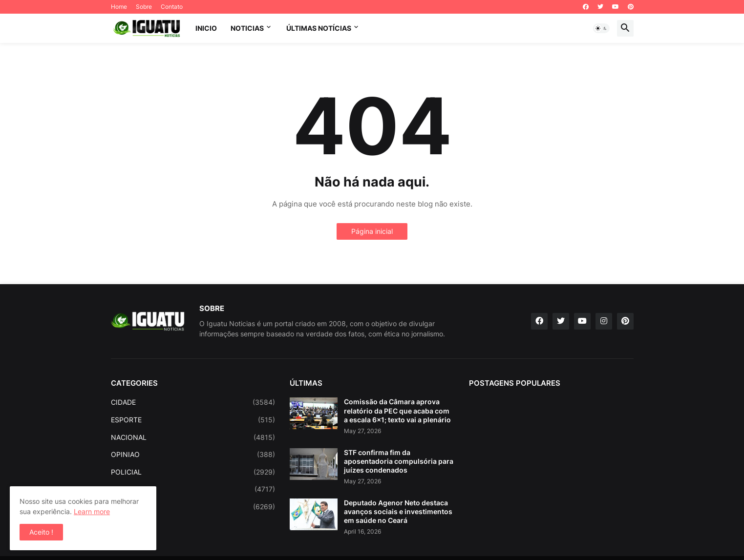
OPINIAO (193, 455)
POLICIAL (193, 472)
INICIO (206, 28)
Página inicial (372, 231)
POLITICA (193, 489)
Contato (172, 7)
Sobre (144, 7)
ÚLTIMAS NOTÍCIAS (319, 28)
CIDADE (193, 402)
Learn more (92, 511)
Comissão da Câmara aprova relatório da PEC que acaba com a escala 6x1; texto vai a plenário (397, 410)
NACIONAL (193, 437)
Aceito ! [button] (41, 532)
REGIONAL (193, 507)
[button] (601, 28)
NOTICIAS (247, 28)
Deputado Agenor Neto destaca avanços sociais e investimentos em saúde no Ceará (398, 511)
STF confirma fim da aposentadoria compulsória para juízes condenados (399, 461)
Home (119, 7)
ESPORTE (193, 420)
